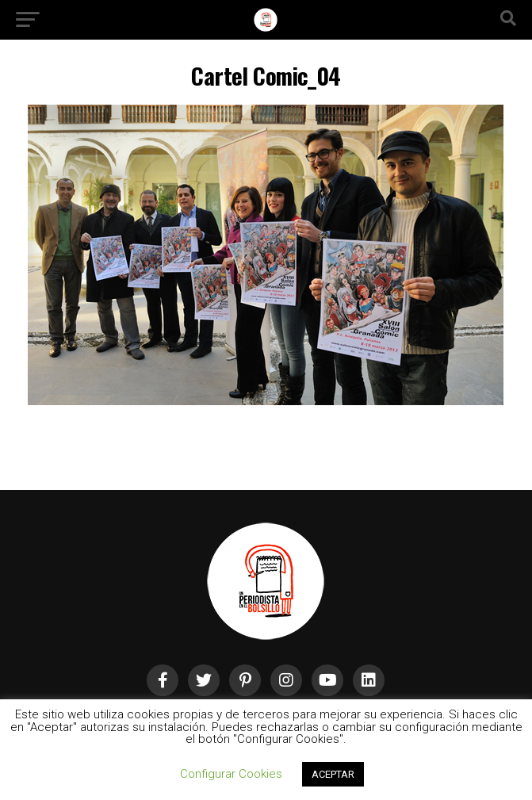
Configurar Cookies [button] (231, 774)
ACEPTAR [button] (333, 774)
